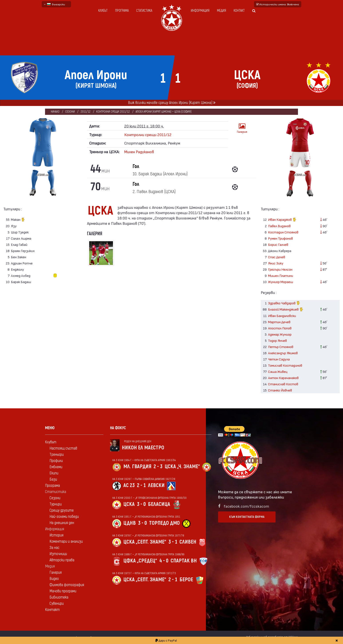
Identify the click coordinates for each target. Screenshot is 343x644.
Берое (186, 580)
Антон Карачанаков (283, 378)
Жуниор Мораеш (281, 282)
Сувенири (57, 604)
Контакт (239, 11)
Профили (56, 461)
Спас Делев (277, 257)
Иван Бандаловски (282, 316)
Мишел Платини (281, 275)
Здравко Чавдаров (284, 303)
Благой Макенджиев (286, 310)
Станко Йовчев (280, 390)
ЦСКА (129, 504)
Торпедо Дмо (164, 523)
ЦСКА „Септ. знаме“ (145, 542)
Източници (58, 554)
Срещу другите (62, 510)
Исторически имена (278, 4)
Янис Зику (276, 263)
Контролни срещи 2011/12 (113, 112)
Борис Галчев (278, 244)
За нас (54, 548)
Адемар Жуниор (280, 334)
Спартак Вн (184, 561)
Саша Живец (278, 371)
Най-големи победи (64, 517)
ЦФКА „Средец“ (140, 561)
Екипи (54, 473)
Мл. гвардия (137, 467)
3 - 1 (173, 542)
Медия (222, 11)
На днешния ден (62, 523)
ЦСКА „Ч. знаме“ (182, 467)
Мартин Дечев (279, 322)
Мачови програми (63, 591)
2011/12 (86, 112)
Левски (156, 485)
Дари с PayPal (166, 640)
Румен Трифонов (280, 238)
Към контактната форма (247, 517)
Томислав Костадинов (285, 365)
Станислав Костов (283, 384)
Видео (54, 579)
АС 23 (129, 485)
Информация (200, 11)
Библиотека (59, 597)
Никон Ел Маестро (143, 448)
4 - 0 (164, 561)
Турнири (56, 504)
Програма (122, 11)
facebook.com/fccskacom (246, 506)
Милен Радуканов (139, 152)
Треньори (57, 455)
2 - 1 (141, 485)
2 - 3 (158, 467)
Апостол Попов (280, 328)
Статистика (144, 11)
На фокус (118, 428)
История (56, 535)
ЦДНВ (130, 523)
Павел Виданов (279, 226)
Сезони (70, 112)
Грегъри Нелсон (280, 269)
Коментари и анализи (66, 541)
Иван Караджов (282, 220)
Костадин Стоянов (283, 232)
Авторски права (62, 560)
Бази (53, 479)
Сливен (188, 542)
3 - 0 (141, 504)
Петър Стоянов (281, 347)
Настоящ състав (63, 448)
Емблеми (56, 467)
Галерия (242, 128)
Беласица (159, 504)
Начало (55, 112)
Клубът (103, 11)
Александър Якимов (283, 353)
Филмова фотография (67, 585)
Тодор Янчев (277, 340)
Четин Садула (279, 359)
